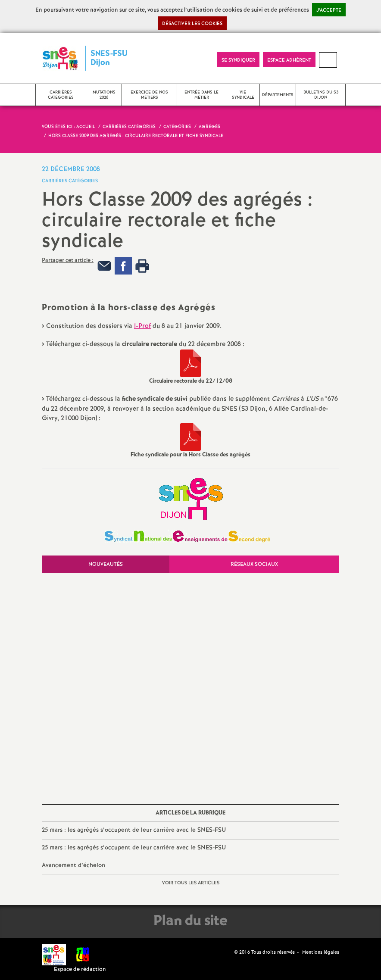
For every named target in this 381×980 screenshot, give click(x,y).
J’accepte (329, 10)
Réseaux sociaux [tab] (254, 564)
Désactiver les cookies (192, 24)
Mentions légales (321, 952)
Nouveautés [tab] (106, 564)
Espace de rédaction (80, 969)
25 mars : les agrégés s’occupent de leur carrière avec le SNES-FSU (134, 830)
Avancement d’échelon (73, 865)
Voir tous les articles (191, 883)
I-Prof (142, 326)
